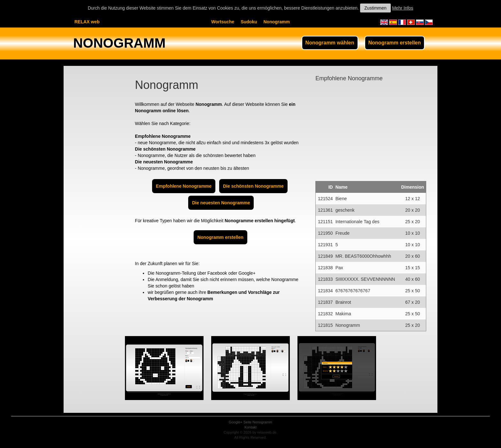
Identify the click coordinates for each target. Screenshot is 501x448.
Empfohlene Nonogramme (184, 186)
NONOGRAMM (119, 43)
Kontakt (250, 427)
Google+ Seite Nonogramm (250, 422)
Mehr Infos (403, 8)
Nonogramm (276, 22)
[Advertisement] (96, 168)
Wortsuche (223, 22)
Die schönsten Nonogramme (253, 186)
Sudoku (249, 22)
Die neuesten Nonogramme (221, 203)
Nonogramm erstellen (395, 43)
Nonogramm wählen (330, 43)
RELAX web (87, 22)
